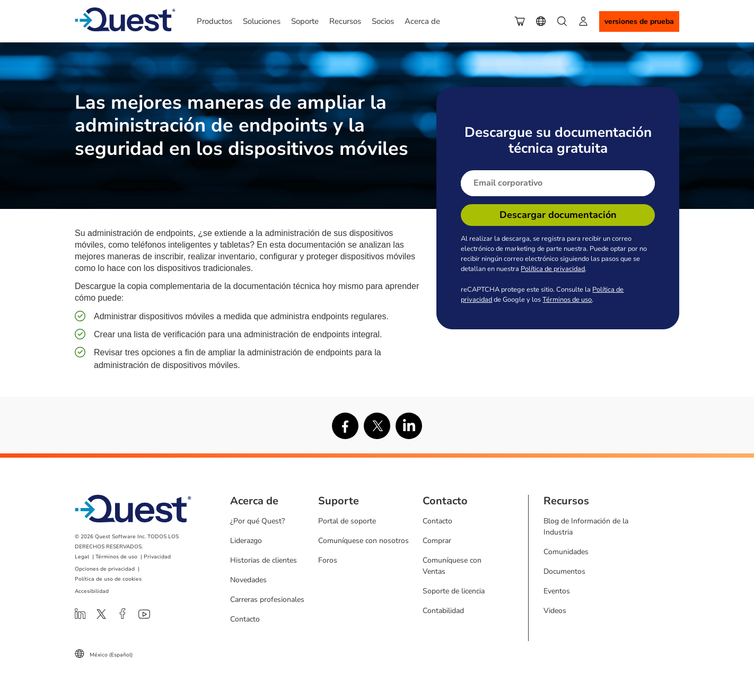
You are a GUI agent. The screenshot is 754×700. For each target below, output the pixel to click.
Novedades (248, 580)
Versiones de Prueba (639, 21)
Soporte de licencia (454, 591)
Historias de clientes (264, 560)
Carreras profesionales (267, 600)
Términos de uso (567, 300)
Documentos (564, 571)
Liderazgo (246, 541)
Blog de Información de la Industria (586, 527)
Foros (328, 560)
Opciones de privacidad (105, 569)
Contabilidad (443, 611)
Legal (82, 557)
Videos (555, 611)
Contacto (245, 619)
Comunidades (566, 552)
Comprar (437, 541)
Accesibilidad (92, 591)
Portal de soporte (347, 521)
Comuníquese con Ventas (452, 566)
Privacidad (157, 557)
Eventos (557, 591)
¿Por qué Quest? (257, 521)
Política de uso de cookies (108, 579)
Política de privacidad (553, 269)
